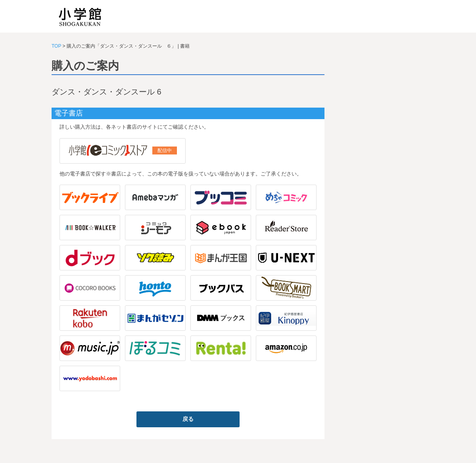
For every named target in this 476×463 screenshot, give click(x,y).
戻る (188, 419)
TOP (56, 46)
